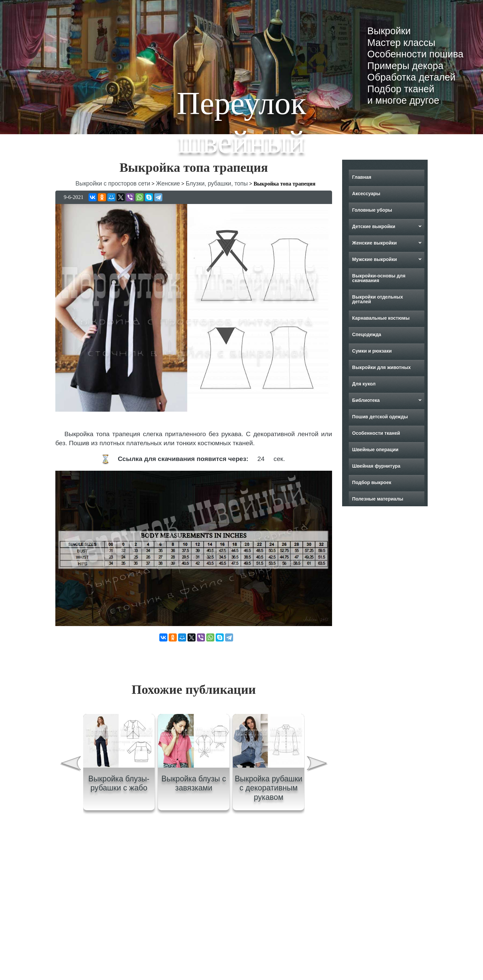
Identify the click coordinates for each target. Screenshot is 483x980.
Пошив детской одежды (380, 417)
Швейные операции (375, 450)
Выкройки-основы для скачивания (379, 278)
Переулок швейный (241, 122)
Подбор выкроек (372, 482)
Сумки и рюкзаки (372, 351)
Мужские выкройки (375, 259)
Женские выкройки (374, 243)
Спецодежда (367, 334)
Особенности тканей (376, 433)
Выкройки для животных (382, 367)
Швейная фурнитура (376, 466)
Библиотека (366, 400)
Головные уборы (372, 210)
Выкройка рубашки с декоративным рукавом (269, 788)
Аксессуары (366, 194)
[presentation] (70, 765)
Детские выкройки (374, 226)
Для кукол (364, 384)
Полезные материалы (378, 499)
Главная (362, 177)
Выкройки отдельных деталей (378, 299)
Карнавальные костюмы (381, 318)
